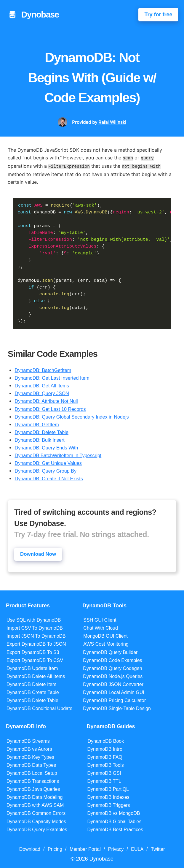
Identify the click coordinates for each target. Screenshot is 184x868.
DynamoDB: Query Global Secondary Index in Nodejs (72, 416)
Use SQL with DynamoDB (34, 619)
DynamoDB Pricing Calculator (114, 700)
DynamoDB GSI (104, 773)
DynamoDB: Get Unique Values (48, 462)
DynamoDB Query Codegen (112, 667)
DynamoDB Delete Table (32, 700)
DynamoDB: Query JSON (42, 392)
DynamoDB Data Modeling (35, 797)
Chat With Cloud (101, 627)
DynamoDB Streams (28, 740)
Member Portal (85, 848)
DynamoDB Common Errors (36, 813)
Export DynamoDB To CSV (35, 659)
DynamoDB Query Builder (110, 651)
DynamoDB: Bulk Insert (39, 439)
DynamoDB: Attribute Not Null (46, 400)
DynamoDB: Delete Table (41, 431)
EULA (137, 848)
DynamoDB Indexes (108, 797)
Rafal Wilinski (112, 122)
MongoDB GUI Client (105, 635)
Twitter (158, 848)
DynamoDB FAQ (105, 756)
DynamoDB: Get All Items (42, 384)
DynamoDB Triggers (109, 805)
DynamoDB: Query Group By (45, 470)
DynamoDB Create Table (33, 692)
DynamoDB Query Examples (37, 829)
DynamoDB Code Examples (112, 659)
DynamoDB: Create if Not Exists (49, 477)
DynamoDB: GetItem (37, 423)
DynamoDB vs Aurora (29, 748)
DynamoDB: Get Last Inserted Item (52, 377)
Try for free (158, 15)
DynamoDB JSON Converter (113, 684)
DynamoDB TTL (104, 781)
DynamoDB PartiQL (108, 789)
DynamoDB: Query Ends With (46, 446)
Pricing (55, 848)
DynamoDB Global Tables (115, 821)
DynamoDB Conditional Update (39, 708)
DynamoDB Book (106, 740)
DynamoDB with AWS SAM (35, 805)
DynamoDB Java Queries (33, 789)
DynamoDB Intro (105, 748)
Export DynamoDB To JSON (36, 643)
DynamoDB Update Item (32, 667)
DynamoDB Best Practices (115, 829)
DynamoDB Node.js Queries (113, 675)
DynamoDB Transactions (33, 781)
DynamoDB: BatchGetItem (43, 369)
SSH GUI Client (100, 619)
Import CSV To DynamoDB (35, 627)
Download (30, 848)
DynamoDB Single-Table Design (117, 708)
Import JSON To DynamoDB (36, 635)
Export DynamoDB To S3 (33, 651)
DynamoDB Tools (106, 764)
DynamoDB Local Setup (32, 773)
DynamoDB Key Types (30, 756)
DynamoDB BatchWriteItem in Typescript (58, 454)
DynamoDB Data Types (31, 764)
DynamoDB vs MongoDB (114, 813)
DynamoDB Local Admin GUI (113, 692)
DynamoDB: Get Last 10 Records (50, 408)
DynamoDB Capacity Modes (36, 821)
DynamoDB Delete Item (31, 684)
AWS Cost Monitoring (106, 643)
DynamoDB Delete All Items (36, 675)
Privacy (116, 848)
